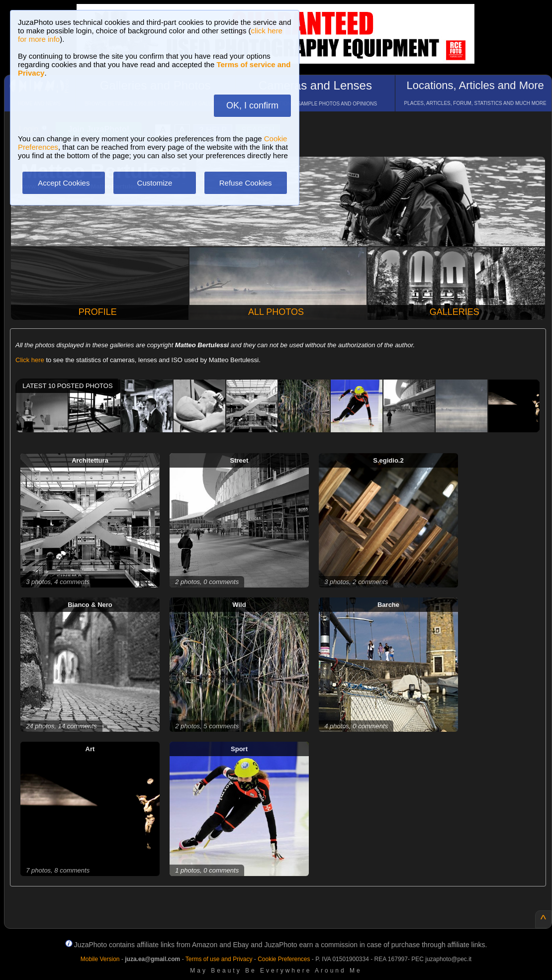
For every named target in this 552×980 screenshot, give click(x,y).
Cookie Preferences (284, 959)
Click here (30, 360)
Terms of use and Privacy (219, 959)
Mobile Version (100, 959)
